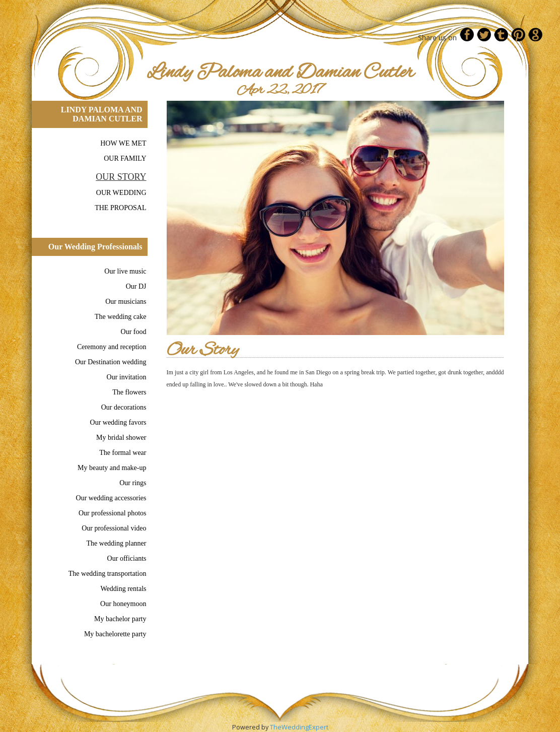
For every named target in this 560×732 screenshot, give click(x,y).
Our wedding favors (118, 422)
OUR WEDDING (121, 193)
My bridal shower (121, 438)
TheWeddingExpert (299, 727)
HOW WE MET (123, 143)
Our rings (133, 483)
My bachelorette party (115, 634)
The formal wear (123, 453)
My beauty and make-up (112, 468)
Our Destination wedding (111, 362)
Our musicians (126, 302)
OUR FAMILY (125, 158)
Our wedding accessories (111, 498)
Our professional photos (113, 513)
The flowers (129, 392)
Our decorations (124, 407)
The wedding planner (117, 543)
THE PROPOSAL (120, 208)
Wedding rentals (123, 589)
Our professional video (114, 528)
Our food (134, 332)
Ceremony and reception (112, 347)
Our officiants (127, 558)
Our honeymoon (123, 604)
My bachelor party (120, 619)
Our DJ (136, 286)
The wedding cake (121, 317)
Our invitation (127, 377)
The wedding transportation (108, 574)
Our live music (125, 271)
